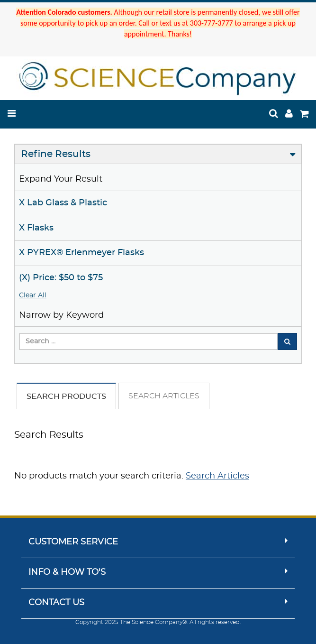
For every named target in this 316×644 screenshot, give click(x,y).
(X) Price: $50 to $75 (61, 278)
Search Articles (164, 396)
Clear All (33, 295)
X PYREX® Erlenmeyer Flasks (81, 253)
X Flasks (36, 228)
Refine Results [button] (56, 154)
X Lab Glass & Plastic (63, 203)
